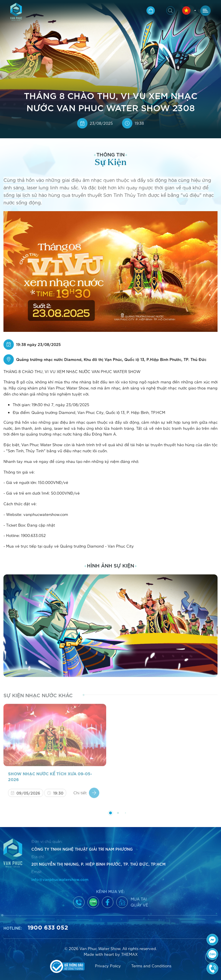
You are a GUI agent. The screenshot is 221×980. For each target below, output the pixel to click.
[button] (107, 131)
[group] (110, 626)
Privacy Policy (108, 966)
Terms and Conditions (151, 966)
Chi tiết (86, 796)
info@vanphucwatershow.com (60, 879)
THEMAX (129, 954)
